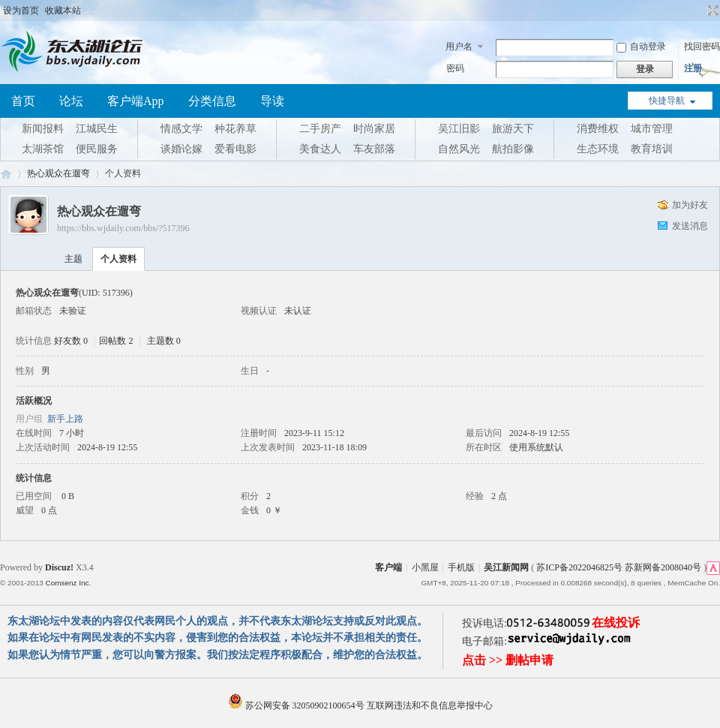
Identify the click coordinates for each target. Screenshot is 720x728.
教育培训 (652, 149)
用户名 (459, 47)
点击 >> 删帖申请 (508, 660)
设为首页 (21, 11)
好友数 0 (71, 341)
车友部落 (374, 149)
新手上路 (65, 419)
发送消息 (690, 226)
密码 (455, 68)
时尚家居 (374, 129)
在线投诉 (616, 623)
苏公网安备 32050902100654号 (297, 705)
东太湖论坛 (6, 174)
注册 (693, 68)
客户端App (136, 101)
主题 (73, 259)
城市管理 (652, 129)
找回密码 (702, 47)
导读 (272, 101)
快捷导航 (667, 101)
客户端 (388, 567)
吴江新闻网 (506, 567)
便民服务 (97, 149)
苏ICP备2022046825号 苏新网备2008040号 (619, 567)
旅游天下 (513, 129)
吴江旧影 (459, 129)
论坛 (71, 101)
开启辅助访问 (699, 11)
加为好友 (690, 205)
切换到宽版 (711, 11)
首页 (23, 101)
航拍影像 (513, 149)
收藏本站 (63, 11)
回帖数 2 (116, 341)
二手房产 (320, 129)
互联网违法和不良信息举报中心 (430, 705)
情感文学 (181, 129)
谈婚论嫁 (181, 149)
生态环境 (598, 149)
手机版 (461, 567)
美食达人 (320, 149)
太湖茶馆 (43, 149)
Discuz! (59, 567)
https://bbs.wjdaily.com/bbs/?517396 (123, 228)
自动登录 (641, 47)
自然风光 (459, 149)
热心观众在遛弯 (58, 173)
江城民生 (97, 129)
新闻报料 (43, 129)
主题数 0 (164, 341)
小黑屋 (425, 567)
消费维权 (598, 129)
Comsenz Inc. (68, 583)
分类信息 (212, 101)
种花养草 (235, 129)
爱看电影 (235, 149)
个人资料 (118, 259)
